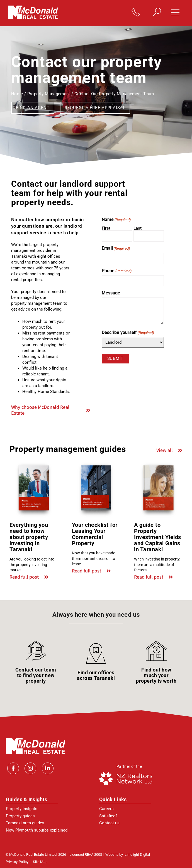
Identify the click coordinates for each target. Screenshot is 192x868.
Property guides (20, 816)
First (106, 228)
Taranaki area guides (25, 823)
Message (111, 293)
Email (116, 248)
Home (17, 94)
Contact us (109, 823)
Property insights (22, 809)
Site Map (40, 862)
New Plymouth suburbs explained (37, 830)
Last (138, 228)
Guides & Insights (26, 799)
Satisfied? (108, 816)
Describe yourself (128, 333)
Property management (49, 94)
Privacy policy (17, 862)
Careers (106, 809)
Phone (117, 271)
